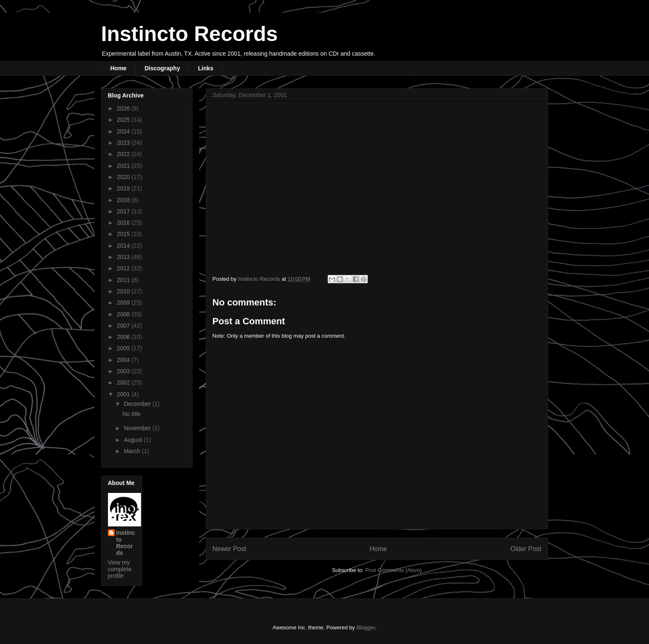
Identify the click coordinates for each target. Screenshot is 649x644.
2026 (124, 108)
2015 (124, 234)
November (138, 428)
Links (206, 68)
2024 (124, 131)
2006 (124, 337)
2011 (124, 280)
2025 (124, 120)
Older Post (526, 549)
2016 (124, 223)
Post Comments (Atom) (394, 570)
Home (119, 68)
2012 (124, 268)
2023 (124, 143)
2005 (124, 348)
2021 (124, 166)
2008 (124, 314)
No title (131, 414)
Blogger (366, 627)
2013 (124, 257)
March (133, 451)
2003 (124, 371)
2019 (124, 188)
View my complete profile (120, 569)
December (138, 404)
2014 (124, 246)
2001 (124, 394)
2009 (124, 303)
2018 (124, 200)
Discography (162, 68)
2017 (124, 211)
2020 (124, 177)
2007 (124, 326)
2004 (124, 360)
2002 (124, 382)
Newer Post (230, 549)
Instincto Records (190, 34)
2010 (124, 291)
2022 (124, 154)
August (134, 440)
